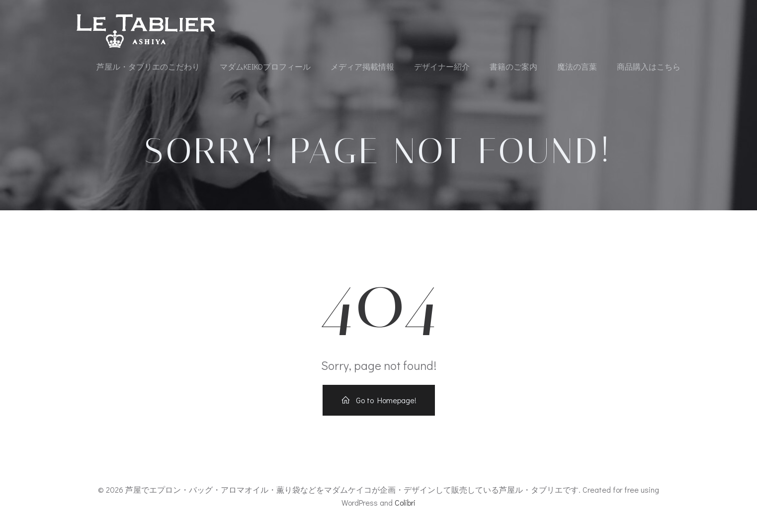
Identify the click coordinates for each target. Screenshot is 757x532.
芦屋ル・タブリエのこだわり (148, 66)
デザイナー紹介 (442, 66)
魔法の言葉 (577, 66)
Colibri (405, 502)
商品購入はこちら (649, 66)
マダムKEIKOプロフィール (265, 66)
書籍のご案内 (513, 66)
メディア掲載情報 (362, 66)
